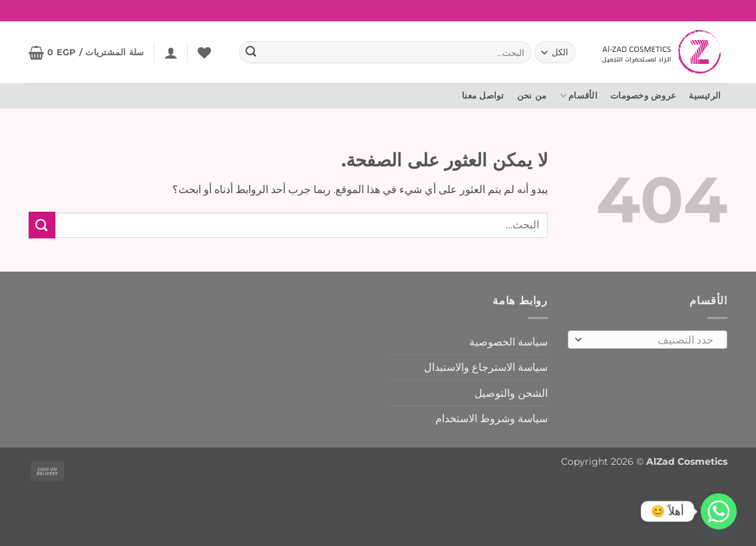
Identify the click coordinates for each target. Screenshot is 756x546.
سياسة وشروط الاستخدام (491, 418)
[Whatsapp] (719, 511)
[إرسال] (251, 53)
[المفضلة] (204, 53)
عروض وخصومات (643, 96)
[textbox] (651, 340)
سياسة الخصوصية (508, 342)
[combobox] (648, 340)
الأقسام (579, 96)
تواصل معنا (483, 96)
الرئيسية (705, 96)
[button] (171, 53)
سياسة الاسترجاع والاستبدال (486, 367)
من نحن (532, 96)
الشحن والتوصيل (511, 393)
